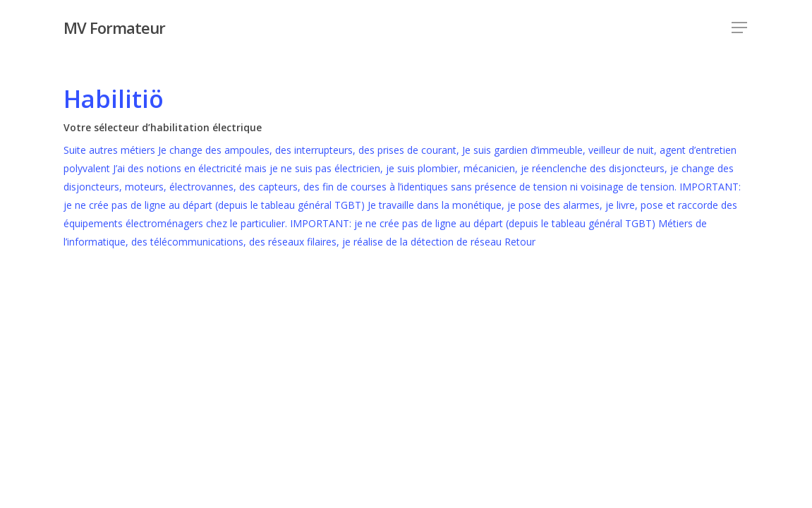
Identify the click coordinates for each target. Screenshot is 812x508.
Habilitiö (114, 99)
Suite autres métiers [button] (111, 150)
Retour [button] (520, 242)
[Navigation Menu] (740, 28)
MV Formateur (114, 28)
